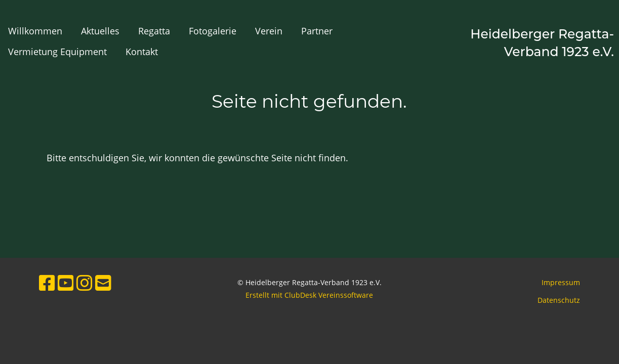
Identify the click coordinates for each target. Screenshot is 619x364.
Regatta (154, 31)
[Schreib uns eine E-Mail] (103, 283)
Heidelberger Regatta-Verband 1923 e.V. (542, 43)
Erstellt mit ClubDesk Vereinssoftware (309, 295)
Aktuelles (100, 31)
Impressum (561, 282)
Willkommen (35, 31)
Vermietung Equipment (57, 52)
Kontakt (142, 52)
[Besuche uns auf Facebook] (47, 283)
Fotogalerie (213, 31)
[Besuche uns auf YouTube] (66, 283)
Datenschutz (559, 300)
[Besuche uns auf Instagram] (85, 283)
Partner (317, 31)
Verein (269, 31)
